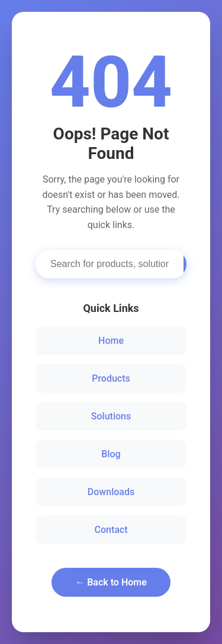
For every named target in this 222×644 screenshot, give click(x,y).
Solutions (111, 416)
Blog (111, 454)
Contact (111, 530)
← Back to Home (111, 582)
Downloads (111, 492)
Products (111, 378)
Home (111, 341)
